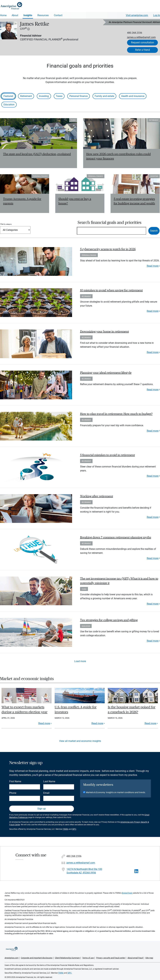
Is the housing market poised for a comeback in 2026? (132, 710)
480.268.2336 (135, 33)
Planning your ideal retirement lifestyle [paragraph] (106, 373)
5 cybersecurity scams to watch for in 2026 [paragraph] (108, 249)
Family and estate (104, 96)
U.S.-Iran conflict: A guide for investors (76, 710)
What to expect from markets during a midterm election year (24, 710)
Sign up (42, 809)
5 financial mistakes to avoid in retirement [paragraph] (107, 455)
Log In (157, 15)
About (15, 15)
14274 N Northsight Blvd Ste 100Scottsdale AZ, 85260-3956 (84, 871)
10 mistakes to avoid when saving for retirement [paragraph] (111, 290)
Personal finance (79, 96)
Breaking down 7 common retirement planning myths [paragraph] (116, 537)
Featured (8, 96)
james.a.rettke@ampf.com (141, 37)
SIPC (74, 829)
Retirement (26, 96)
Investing (44, 96)
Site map (149, 958)
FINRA (65, 829)
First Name (15, 781)
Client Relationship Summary (67, 958)
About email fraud (135, 958)
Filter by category (6, 224)
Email (46, 793)
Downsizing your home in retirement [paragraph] (104, 332)
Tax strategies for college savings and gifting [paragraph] (109, 620)
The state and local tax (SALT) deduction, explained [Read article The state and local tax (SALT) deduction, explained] (37, 154)
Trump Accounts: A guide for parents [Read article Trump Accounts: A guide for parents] (22, 201)
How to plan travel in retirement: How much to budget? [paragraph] (116, 414)
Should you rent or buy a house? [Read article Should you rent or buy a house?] (75, 201)
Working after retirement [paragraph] (97, 496)
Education (9, 105)
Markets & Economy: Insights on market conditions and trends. (116, 792)
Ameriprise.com (11, 958)
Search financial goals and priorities (109, 223)
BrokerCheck (127, 893)
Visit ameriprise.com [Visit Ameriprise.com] (137, 15)
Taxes (59, 96)
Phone (13, 793)
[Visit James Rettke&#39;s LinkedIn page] (136, 871)
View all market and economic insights (80, 741)
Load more (80, 661)
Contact (58, 15)
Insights (28, 15)
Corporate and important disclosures (37, 958)
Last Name (49, 781)
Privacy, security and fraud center (111, 958)
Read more (153, 266)
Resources (43, 15)
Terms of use (88, 958)
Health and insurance (133, 96)
